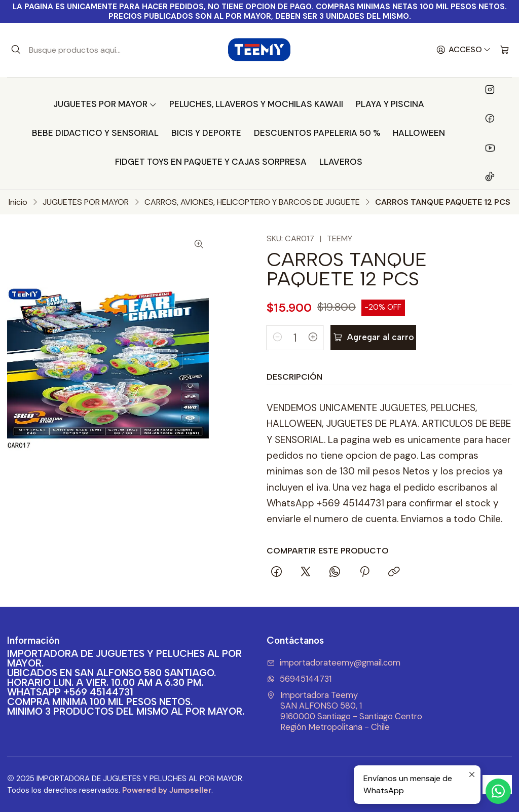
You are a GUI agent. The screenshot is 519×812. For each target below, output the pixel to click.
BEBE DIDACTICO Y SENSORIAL (95, 133)
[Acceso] (464, 50)
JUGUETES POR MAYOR (105, 104)
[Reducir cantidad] (277, 338)
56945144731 (299, 679)
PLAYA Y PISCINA (390, 104)
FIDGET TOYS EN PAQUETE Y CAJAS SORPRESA (211, 162)
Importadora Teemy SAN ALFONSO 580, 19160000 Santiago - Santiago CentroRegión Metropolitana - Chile (344, 711)
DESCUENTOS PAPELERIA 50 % (317, 133)
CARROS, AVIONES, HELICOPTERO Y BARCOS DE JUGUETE (252, 202)
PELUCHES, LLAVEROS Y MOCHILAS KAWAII (256, 104)
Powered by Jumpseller (167, 790)
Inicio (18, 202)
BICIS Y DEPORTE (206, 133)
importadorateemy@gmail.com (333, 663)
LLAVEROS (341, 162)
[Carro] (505, 50)
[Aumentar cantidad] (313, 338)
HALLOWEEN (419, 133)
